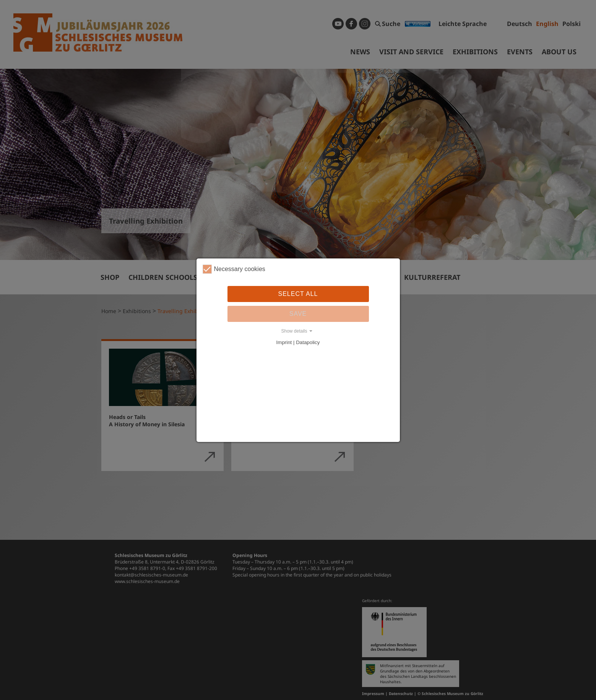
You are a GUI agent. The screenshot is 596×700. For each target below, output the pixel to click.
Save (298, 314)
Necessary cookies (234, 269)
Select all (298, 294)
